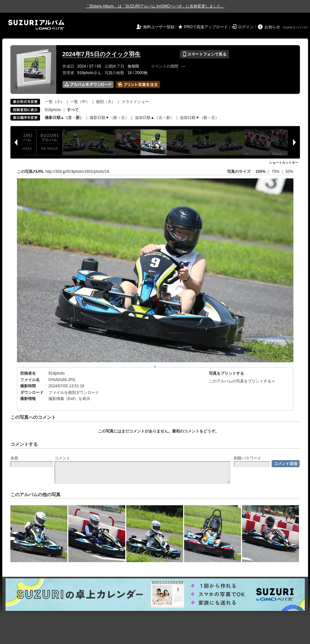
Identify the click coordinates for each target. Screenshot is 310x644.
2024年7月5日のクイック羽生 (101, 54)
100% (260, 172)
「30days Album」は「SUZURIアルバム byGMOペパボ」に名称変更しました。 (155, 6)
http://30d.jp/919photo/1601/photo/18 (77, 172)
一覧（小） (55, 102)
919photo (53, 110)
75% (276, 172)
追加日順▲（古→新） (155, 118)
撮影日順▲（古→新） (64, 118)
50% (289, 172)
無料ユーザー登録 (159, 27)
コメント (62, 458)
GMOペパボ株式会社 (296, 28)
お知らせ (272, 27)
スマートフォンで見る (204, 54)
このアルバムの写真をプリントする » (242, 381)
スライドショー (135, 102)
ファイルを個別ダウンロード (74, 393)
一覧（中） (80, 102)
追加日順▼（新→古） (199, 118)
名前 (14, 458)
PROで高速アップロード (206, 27)
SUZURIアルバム (36, 25)
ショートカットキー (284, 163)
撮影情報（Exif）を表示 (69, 399)
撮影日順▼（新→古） (109, 118)
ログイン (246, 27)
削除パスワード (248, 458)
